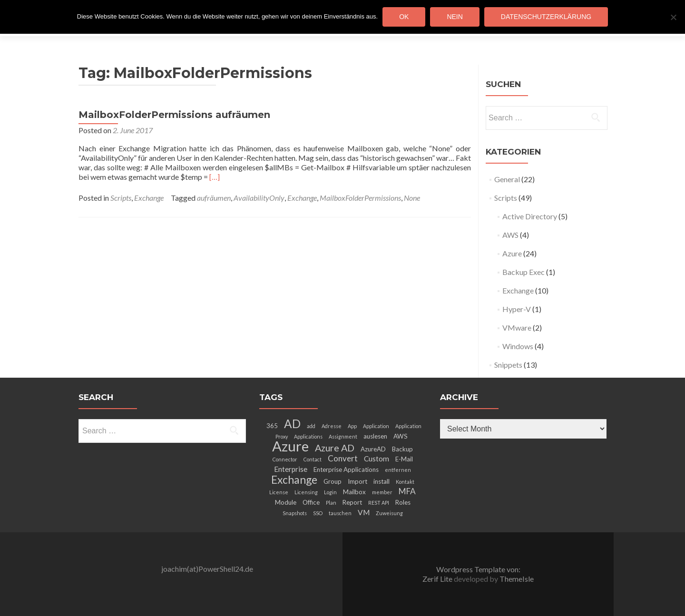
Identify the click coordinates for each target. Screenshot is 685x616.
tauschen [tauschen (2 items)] (340, 513)
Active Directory (530, 216)
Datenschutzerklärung (546, 17)
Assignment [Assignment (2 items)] (343, 436)
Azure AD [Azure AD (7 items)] (335, 448)
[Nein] (673, 17)
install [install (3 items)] (382, 481)
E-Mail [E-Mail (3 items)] (404, 459)
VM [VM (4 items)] (364, 512)
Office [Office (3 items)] (311, 502)
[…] (215, 177)
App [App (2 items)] (352, 426)
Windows (518, 346)
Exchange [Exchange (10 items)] (294, 479)
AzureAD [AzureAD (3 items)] (373, 449)
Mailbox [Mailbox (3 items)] (354, 492)
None (412, 198)
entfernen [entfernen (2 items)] (398, 470)
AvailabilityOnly (259, 198)
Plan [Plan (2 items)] (331, 503)
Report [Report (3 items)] (352, 502)
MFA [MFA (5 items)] (407, 491)
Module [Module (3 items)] (286, 502)
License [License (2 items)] (279, 492)
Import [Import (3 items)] (357, 481)
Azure (512, 253)
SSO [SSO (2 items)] (318, 513)
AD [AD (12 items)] (292, 424)
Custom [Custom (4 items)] (377, 459)
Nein (455, 17)
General (507, 179)
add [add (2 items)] (311, 426)
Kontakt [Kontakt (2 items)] (405, 482)
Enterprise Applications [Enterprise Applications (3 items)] (346, 469)
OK (404, 17)
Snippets (508, 365)
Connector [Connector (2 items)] (285, 459)
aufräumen (214, 198)
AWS (510, 235)
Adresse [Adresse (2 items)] (332, 426)
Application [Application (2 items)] (376, 426)
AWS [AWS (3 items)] (401, 436)
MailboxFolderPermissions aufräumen (174, 115)
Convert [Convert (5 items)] (343, 458)
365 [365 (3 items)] (272, 426)
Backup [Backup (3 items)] (402, 449)
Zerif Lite (438, 579)
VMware (517, 328)
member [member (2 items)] (382, 492)
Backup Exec (524, 272)
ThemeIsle (517, 579)
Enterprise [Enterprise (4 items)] (291, 469)
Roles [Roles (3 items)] (403, 502)
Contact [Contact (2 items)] (313, 459)
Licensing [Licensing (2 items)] (306, 492)
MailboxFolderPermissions (360, 198)
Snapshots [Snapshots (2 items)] (295, 513)
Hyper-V (517, 309)
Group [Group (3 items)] (333, 481)
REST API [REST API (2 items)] (379, 503)
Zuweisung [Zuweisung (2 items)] (389, 513)
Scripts (121, 198)
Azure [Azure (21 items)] (290, 446)
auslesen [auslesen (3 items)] (375, 436)
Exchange (149, 198)
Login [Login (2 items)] (330, 492)
